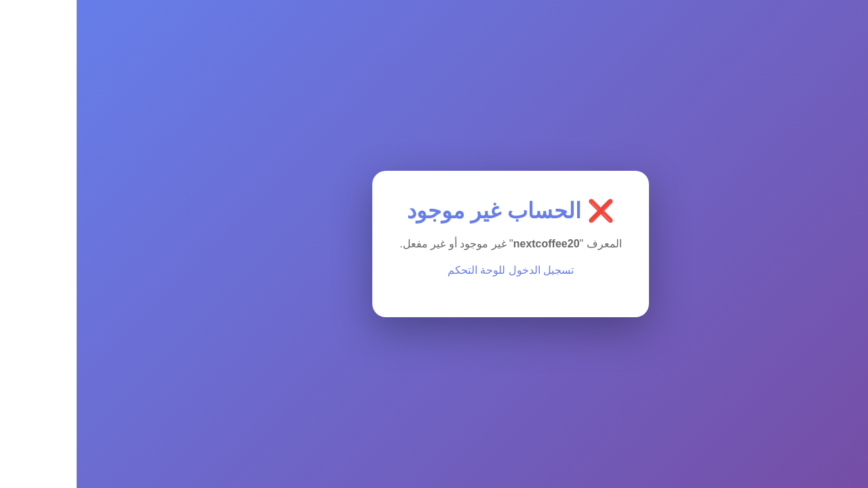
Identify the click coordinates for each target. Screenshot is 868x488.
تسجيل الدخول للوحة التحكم (434, 270)
